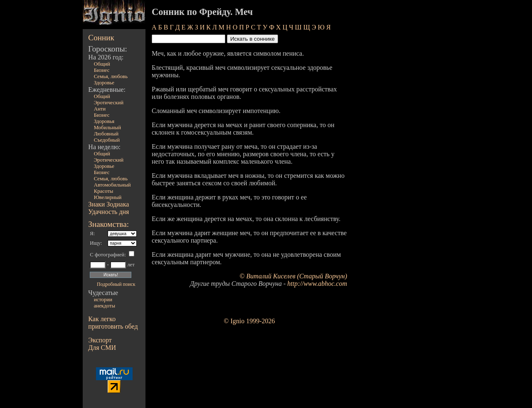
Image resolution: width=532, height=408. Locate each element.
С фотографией (107, 255)
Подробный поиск (116, 284)
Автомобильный (112, 185)
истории (103, 300)
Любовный (106, 134)
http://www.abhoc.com (317, 284)
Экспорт (100, 340)
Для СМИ (102, 348)
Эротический (109, 103)
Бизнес (102, 70)
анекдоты (105, 306)
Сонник (101, 38)
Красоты (104, 191)
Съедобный (107, 140)
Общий (102, 64)
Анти (100, 109)
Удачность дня (108, 212)
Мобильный (107, 128)
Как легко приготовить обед (113, 323)
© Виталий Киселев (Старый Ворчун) (293, 276)
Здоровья (104, 121)
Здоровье (104, 83)
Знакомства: (108, 224)
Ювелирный (108, 197)
